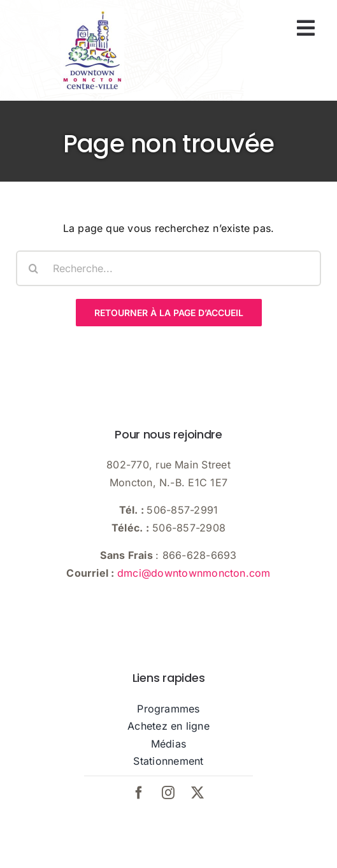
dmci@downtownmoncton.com (194, 573)
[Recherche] (34, 268)
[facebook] (140, 793)
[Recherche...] (168, 268)
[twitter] (198, 793)
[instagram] (169, 793)
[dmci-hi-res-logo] (92, 13)
